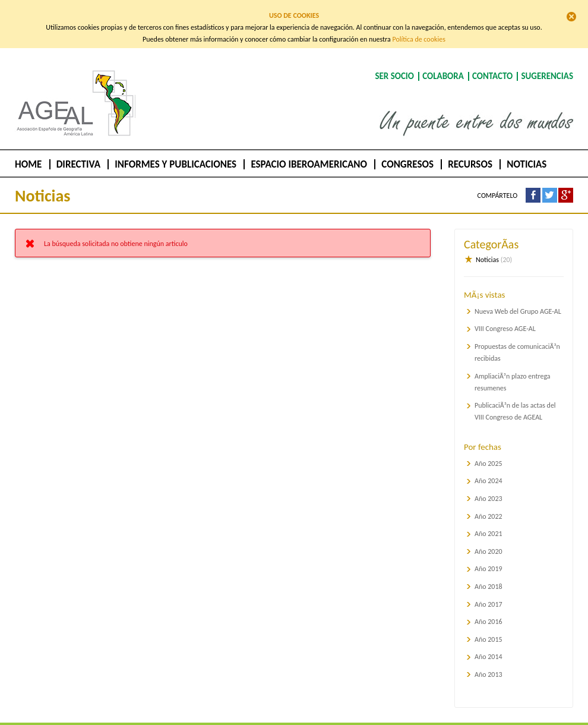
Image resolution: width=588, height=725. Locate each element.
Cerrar (571, 17)
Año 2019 (489, 556)
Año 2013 (489, 662)
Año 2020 (489, 538)
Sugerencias (547, 64)
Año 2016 (489, 609)
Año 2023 (489, 486)
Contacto (492, 64)
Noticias (527, 152)
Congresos (407, 152)
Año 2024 (489, 468)
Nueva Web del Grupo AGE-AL (518, 299)
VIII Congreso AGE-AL (505, 316)
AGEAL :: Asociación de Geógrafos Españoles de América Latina (72, 124)
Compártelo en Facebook (533, 183)
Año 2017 (489, 591)
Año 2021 (489, 521)
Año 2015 (489, 626)
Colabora (443, 64)
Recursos (470, 152)
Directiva (78, 152)
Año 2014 (489, 644)
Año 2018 (489, 574)
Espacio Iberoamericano (309, 152)
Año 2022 (489, 503)
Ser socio (394, 64)
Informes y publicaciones (176, 152)
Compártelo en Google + (566, 183)
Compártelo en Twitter (550, 183)
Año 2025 (489, 450)
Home (28, 152)
